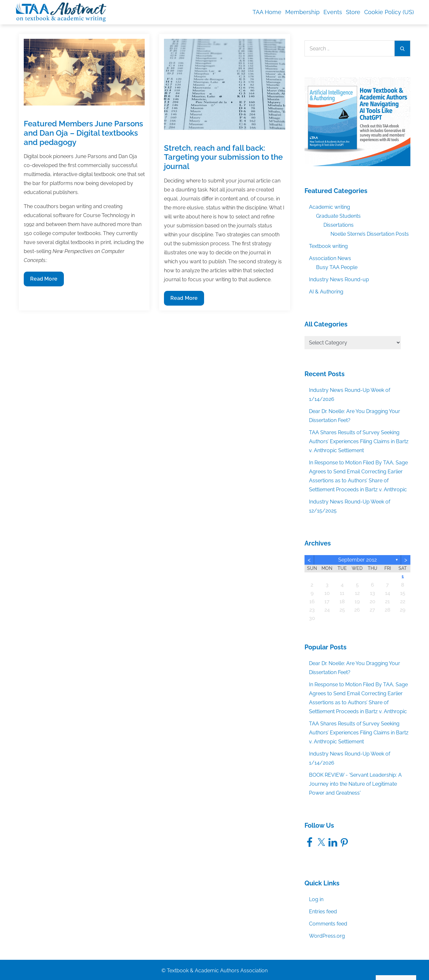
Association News (330, 258)
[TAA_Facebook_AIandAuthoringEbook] (357, 121)
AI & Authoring (326, 292)
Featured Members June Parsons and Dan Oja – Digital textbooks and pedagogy (83, 133)
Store (353, 12)
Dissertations (339, 225)
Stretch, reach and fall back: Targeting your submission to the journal (223, 157)
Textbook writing (328, 246)
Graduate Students (338, 216)
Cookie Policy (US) (389, 12)
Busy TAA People (337, 267)
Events (333, 12)
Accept (350, 961)
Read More (44, 280)
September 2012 (357, 560)
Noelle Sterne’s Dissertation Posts (370, 234)
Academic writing (330, 207)
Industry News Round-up (339, 279)
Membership (302, 12)
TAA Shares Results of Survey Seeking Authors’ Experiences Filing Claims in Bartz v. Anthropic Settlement (359, 441)
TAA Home (267, 12)
